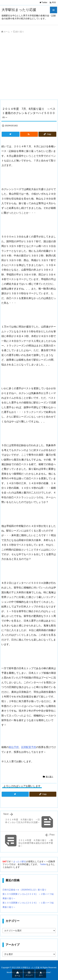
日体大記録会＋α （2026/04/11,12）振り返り (24, 890)
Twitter (43, 864)
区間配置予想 (29, 747)
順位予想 (14, 747)
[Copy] (47, 134)
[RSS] (29, 134)
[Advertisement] (29, 67)
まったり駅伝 (20, 862)
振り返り (20, 32)
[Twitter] (11, 134)
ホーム (7, 32)
